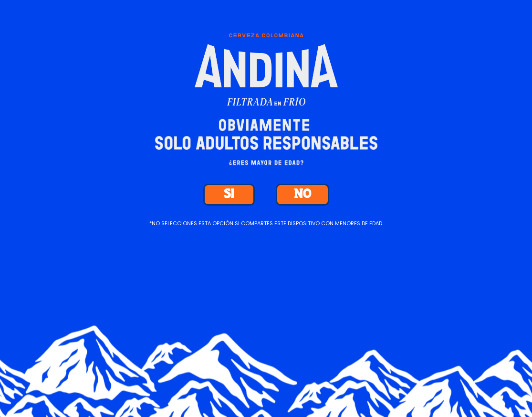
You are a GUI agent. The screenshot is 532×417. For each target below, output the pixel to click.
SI (229, 194)
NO (303, 194)
